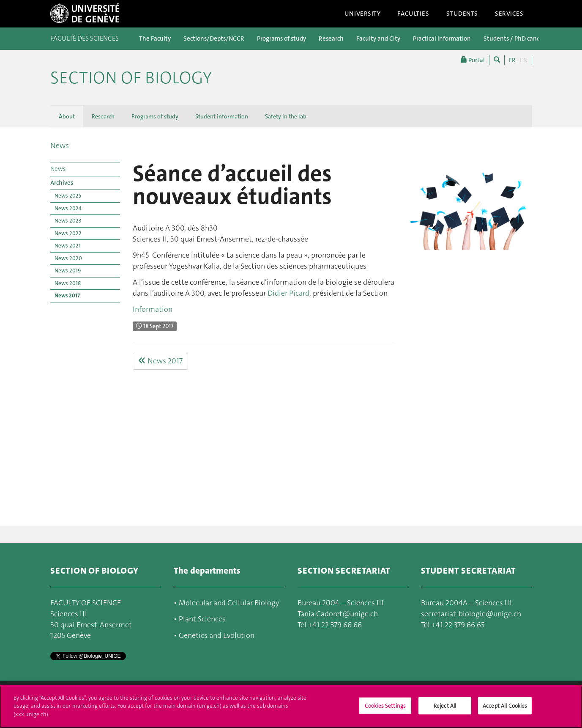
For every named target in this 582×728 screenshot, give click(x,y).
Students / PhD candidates (520, 38)
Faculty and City (378, 38)
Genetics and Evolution (217, 635)
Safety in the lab (286, 116)
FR (512, 60)
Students (462, 14)
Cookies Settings (385, 710)
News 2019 (68, 271)
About (67, 116)
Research (331, 38)
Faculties (413, 14)
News (60, 146)
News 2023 (68, 221)
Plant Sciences (202, 619)
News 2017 (67, 295)
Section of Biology (131, 78)
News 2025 (68, 196)
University (363, 14)
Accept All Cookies (505, 710)
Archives (62, 183)
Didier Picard (288, 293)
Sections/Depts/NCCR (214, 38)
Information (153, 309)
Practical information (442, 38)
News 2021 (68, 246)
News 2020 (68, 258)
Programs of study (281, 38)
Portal (473, 60)
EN (524, 60)
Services (509, 14)
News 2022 (68, 233)
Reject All (445, 710)
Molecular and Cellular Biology (228, 603)
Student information (222, 116)
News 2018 (68, 283)
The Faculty (155, 38)
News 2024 (68, 208)
